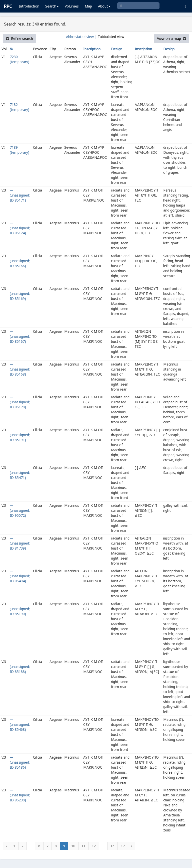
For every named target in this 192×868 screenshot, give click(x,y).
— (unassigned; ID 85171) (20, 195)
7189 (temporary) (19, 150)
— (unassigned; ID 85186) (20, 762)
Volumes (72, 6)
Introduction (29, 6)
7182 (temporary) (19, 107)
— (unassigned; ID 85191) (20, 435)
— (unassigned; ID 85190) (20, 609)
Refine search (19, 38)
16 (112, 846)
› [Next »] (131, 846)
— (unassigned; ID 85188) (20, 667)
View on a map (171, 38)
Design (117, 49)
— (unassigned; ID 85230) (20, 795)
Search (52, 6)
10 (73, 846)
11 (83, 846)
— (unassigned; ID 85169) (20, 294)
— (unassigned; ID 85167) (20, 336)
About (104, 6)
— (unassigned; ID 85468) (20, 724)
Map (88, 6)
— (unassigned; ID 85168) (20, 369)
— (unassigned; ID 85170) (20, 402)
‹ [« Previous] (6, 846)
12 (94, 846)
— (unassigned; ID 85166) (20, 261)
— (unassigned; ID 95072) (20, 510)
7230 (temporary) (19, 59)
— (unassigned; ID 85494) (20, 576)
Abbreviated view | (81, 37)
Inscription (92, 49)
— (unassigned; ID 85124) (20, 228)
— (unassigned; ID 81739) (20, 543)
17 (123, 846)
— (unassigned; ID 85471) (20, 473)
